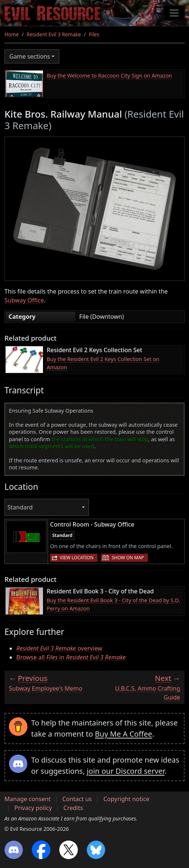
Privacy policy (33, 808)
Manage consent (28, 799)
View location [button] (77, 558)
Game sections (30, 56)
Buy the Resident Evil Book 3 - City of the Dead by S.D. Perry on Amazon (113, 604)
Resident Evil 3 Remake (54, 34)
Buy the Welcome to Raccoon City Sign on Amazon (109, 76)
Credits (73, 808)
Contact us (77, 799)
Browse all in (71, 657)
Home (12, 34)
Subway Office (24, 300)
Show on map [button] (127, 558)
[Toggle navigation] (174, 13)
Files (94, 34)
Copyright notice (126, 799)
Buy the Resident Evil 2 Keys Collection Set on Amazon (103, 363)
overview (59, 648)
